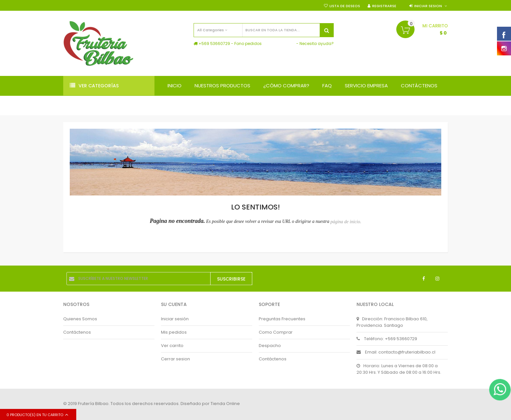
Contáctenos (77, 332)
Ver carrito (172, 346)
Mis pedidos (174, 332)
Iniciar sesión (175, 319)
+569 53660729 (214, 43)
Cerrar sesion (175, 359)
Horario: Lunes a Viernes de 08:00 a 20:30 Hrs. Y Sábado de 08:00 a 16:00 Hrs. (399, 369)
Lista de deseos (345, 6)
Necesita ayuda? (317, 43)
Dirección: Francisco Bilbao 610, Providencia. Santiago (392, 322)
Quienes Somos (80, 319)
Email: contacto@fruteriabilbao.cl (396, 352)
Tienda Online (225, 404)
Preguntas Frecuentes (282, 319)
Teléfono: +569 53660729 (387, 339)
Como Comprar (276, 332)
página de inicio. (346, 222)
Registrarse (384, 6)
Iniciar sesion (428, 6)
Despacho (270, 346)
